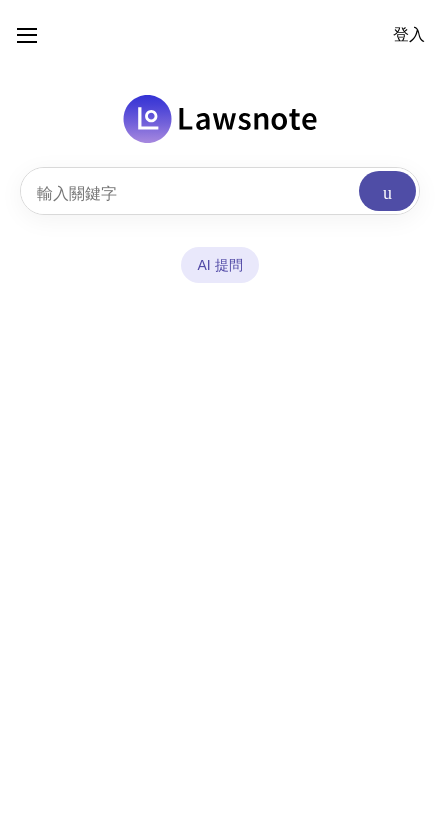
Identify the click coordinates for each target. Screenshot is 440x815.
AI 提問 (219, 265)
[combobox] (220, 191)
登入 (409, 34)
